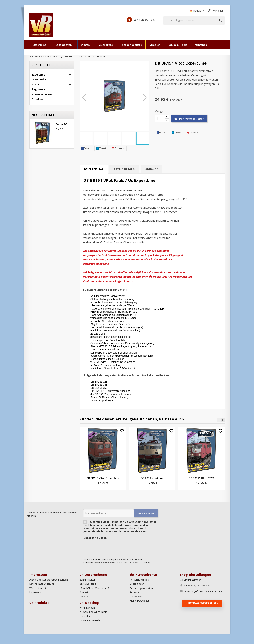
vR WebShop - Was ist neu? (94, 588)
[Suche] (194, 21)
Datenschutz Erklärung (42, 584)
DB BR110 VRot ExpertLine (103, 478)
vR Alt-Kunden (87, 608)
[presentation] (111, 548)
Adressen (135, 592)
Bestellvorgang (88, 584)
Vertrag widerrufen (202, 603)
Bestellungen (137, 584)
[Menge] (160, 119)
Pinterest (118, 148)
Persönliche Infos (139, 580)
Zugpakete (106, 45)
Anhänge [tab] (152, 169)
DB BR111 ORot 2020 (201, 478)
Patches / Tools (177, 45)
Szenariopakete (132, 45)
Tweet (101, 148)
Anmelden (85, 616)
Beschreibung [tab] (94, 169)
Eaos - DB (62, 124)
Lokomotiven (64, 45)
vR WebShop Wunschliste (93, 612)
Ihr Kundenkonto (143, 575)
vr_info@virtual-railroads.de (207, 591)
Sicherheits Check (95, 538)
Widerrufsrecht (38, 588)
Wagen (85, 45)
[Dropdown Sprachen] (197, 11)
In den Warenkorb (189, 119)
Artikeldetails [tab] (124, 169)
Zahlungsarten (88, 580)
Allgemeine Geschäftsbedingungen (49, 580)
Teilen (86, 148)
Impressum (36, 592)
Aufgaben (201, 45)
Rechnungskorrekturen (142, 588)
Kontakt (84, 592)
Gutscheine (136, 597)
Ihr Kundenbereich (90, 620)
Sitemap (84, 597)
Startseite (41, 65)
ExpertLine (39, 45)
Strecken (155, 45)
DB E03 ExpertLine (152, 478)
